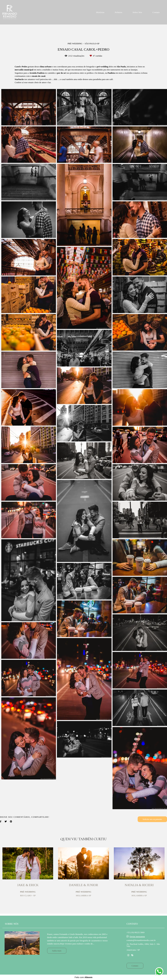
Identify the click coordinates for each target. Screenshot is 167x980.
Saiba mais (57, 951)
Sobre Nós (137, 12)
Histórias (100, 12)
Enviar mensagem (137, 936)
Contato (156, 12)
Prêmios (118, 12)
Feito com (83, 977)
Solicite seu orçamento (152, 819)
